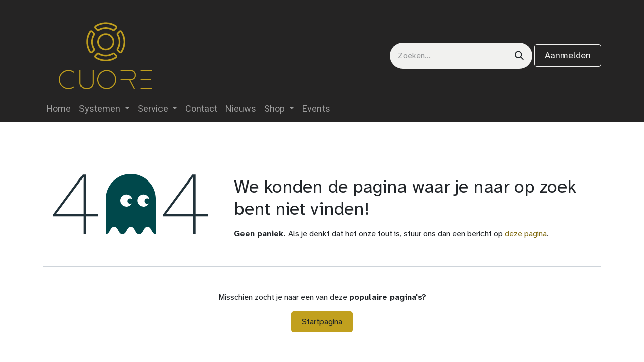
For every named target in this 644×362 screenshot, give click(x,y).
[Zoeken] (519, 56)
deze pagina (526, 234)
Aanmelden (568, 55)
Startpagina (322, 322)
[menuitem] (59, 109)
